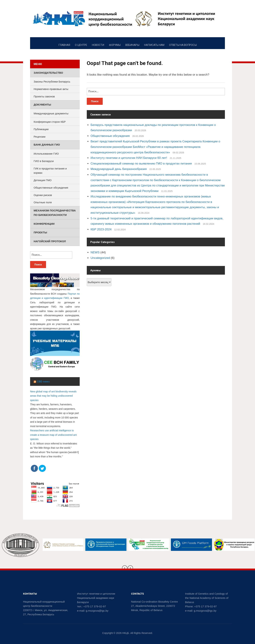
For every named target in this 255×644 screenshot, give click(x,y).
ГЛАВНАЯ (64, 45)
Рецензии (39, 137)
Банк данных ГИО (47, 145)
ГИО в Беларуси (44, 161)
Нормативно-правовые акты (51, 89)
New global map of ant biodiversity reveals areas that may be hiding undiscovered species (53, 396)
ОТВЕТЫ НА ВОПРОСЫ (183, 45)
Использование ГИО (46, 154)
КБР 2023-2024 (101, 229)
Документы (42, 105)
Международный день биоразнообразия (119, 169)
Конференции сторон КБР (50, 122)
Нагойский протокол (50, 241)
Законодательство (48, 73)
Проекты (40, 232)
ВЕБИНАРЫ (132, 45)
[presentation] (125, 568)
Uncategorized (100, 258)
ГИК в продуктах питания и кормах (50, 171)
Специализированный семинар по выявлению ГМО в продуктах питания (141, 164)
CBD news (43, 382)
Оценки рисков (43, 195)
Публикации (41, 129)
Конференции (44, 224)
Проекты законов (44, 96)
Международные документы (51, 113)
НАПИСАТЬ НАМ (154, 45)
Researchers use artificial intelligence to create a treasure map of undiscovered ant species (53, 435)
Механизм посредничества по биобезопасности (55, 213)
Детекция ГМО (43, 180)
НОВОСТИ (98, 45)
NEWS (95, 252)
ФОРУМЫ (115, 45)
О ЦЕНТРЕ (81, 45)
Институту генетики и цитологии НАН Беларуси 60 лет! (129, 158)
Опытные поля (43, 202)
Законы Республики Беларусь (52, 82)
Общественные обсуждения (110, 136)
